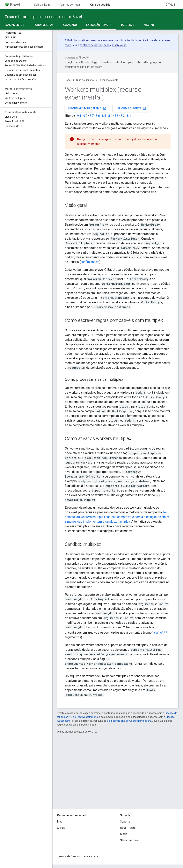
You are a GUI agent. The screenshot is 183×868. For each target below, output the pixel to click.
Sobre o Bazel (43, 5)
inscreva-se (119, 45)
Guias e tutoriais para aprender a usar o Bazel (43, 17)
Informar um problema (87, 108)
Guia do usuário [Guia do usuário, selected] (100, 5)
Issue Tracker (128, 828)
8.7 (92, 116)
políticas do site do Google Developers (129, 721)
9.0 (85, 116)
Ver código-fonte (131, 108)
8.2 (123, 116)
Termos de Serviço (69, 856)
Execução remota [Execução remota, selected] (99, 25)
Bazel (68, 80)
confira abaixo (90, 262)
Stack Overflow (129, 840)
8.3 (117, 116)
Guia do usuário (85, 80)
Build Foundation (78, 40)
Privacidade (91, 856)
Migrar (149, 25)
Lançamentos (15, 25)
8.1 (129, 116)
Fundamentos (44, 25)
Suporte (125, 822)
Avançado (70, 25)
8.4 (110, 116)
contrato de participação (95, 45)
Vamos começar (71, 5)
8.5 (104, 116)
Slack (123, 834)
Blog (60, 822)
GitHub (170, 5)
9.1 (79, 116)
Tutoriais (128, 25)
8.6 (98, 116)
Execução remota (109, 80)
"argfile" (158, 633)
